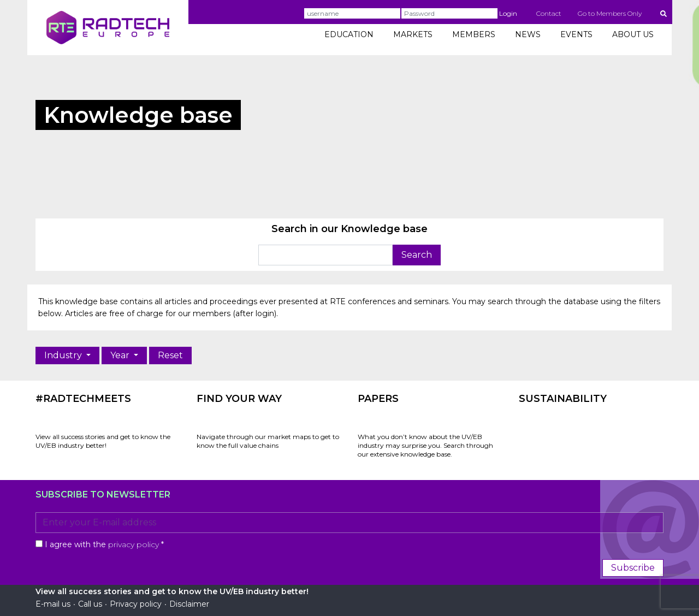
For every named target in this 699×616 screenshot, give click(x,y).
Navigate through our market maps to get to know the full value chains (268, 441)
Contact (549, 13)
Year (121, 355)
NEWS (528, 34)
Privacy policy (136, 604)
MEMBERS (474, 34)
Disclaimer (189, 604)
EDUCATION (349, 34)
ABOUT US (633, 34)
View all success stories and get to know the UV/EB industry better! (103, 441)
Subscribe (633, 568)
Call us (90, 604)
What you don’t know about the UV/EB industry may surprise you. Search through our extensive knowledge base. (425, 445)
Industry (64, 355)
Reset (170, 355)
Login (508, 13)
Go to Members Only (610, 13)
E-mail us (53, 604)
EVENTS (576, 34)
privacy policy (134, 544)
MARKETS (413, 34)
